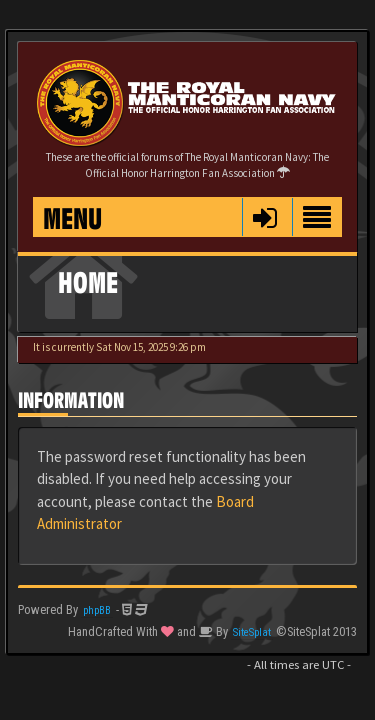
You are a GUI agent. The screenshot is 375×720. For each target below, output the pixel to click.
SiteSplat (252, 632)
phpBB (97, 610)
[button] (264, 217)
